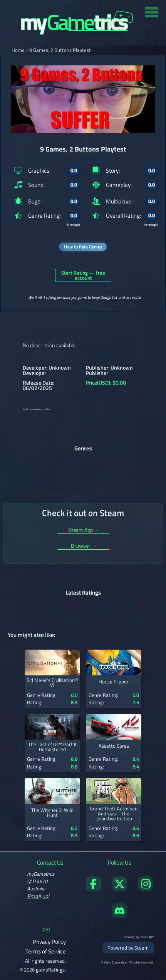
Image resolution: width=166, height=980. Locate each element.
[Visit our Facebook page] (93, 889)
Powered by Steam (128, 948)
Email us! (38, 896)
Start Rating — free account (83, 275)
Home (18, 50)
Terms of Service (46, 951)
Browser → (84, 546)
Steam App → (84, 531)
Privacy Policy (49, 942)
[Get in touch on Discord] (119, 916)
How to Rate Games (83, 247)
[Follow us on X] (119, 889)
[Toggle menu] (152, 12)
